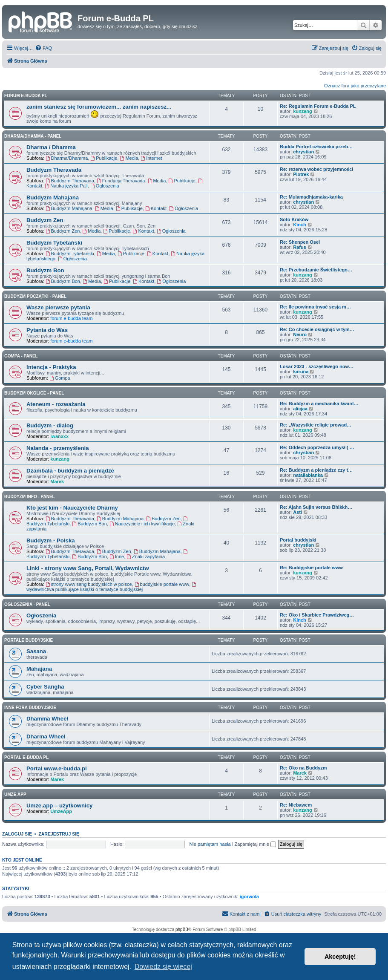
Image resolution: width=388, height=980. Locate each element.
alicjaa (300, 409)
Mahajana (39, 669)
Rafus (300, 247)
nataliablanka (308, 475)
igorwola (249, 896)
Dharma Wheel (46, 736)
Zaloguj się (17, 834)
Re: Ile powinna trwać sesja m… (315, 307)
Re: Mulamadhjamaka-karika (311, 197)
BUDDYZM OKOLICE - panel (34, 393)
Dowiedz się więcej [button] (163, 967)
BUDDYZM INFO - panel (30, 497)
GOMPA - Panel (21, 356)
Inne (117, 556)
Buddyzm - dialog (50, 425)
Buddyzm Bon (45, 270)
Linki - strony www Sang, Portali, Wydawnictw (88, 568)
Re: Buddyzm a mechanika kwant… (319, 404)
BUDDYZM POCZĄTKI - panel (35, 296)
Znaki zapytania (146, 556)
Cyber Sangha (45, 687)
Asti (297, 512)
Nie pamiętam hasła (210, 844)
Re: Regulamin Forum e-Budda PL (318, 106)
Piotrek (301, 174)
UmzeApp (61, 811)
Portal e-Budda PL (26, 757)
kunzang (303, 111)
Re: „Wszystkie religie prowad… (316, 425)
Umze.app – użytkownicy (59, 806)
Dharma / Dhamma (51, 147)
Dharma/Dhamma (67, 158)
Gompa (60, 378)
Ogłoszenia (105, 186)
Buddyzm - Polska (51, 540)
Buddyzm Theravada (54, 170)
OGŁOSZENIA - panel (27, 604)
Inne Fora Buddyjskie (30, 708)
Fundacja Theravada (121, 181)
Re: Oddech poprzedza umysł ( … (317, 447)
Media (129, 158)
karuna (301, 372)
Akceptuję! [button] (340, 957)
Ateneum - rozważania (56, 404)
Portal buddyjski (298, 540)
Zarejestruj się (59, 834)
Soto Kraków (294, 219)
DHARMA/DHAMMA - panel (33, 136)
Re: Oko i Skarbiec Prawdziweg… (317, 615)
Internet (151, 158)
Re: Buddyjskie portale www (311, 568)
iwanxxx (59, 436)
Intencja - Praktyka (51, 367)
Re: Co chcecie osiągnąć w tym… (317, 329)
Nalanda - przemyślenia (58, 448)
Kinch (300, 225)
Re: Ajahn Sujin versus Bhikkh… (316, 507)
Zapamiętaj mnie (255, 844)
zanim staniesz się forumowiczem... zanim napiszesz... (99, 107)
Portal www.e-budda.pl (57, 768)
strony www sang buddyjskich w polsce (89, 584)
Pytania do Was (47, 330)
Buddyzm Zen (45, 220)
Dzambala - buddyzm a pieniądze (70, 471)
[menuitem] (43, 48)
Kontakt (156, 208)
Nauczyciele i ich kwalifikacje (142, 524)
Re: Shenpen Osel (300, 242)
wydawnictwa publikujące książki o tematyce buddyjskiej (112, 587)
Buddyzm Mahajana (53, 197)
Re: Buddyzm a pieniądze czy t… (316, 470)
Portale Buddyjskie (29, 640)
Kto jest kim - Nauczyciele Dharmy (72, 508)
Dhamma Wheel (47, 719)
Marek (57, 481)
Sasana (36, 651)
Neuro (300, 334)
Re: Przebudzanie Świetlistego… (316, 270)
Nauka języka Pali (66, 186)
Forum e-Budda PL (26, 96)
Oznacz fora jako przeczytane (355, 86)
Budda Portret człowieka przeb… (316, 147)
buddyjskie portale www (162, 584)
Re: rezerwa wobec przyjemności (316, 169)
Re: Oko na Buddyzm (303, 768)
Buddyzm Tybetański (54, 243)
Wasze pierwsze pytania (58, 307)
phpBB (182, 930)
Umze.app (15, 794)
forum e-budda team (71, 318)
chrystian (303, 152)
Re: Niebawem (296, 805)
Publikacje (104, 158)
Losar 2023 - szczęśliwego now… (317, 366)
